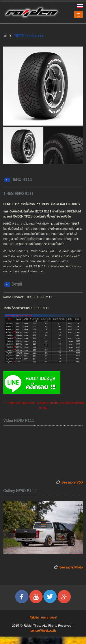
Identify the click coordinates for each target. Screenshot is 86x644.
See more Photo (70, 568)
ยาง (43, 618)
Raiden (34, 618)
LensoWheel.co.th (43, 631)
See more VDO (72, 483)
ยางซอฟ (51, 618)
